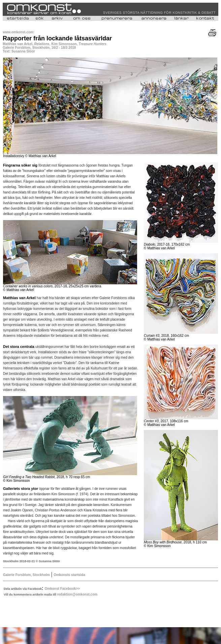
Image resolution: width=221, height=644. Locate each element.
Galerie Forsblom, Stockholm (26, 575)
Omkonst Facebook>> (62, 589)
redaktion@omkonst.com (77, 594)
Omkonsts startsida (69, 575)
